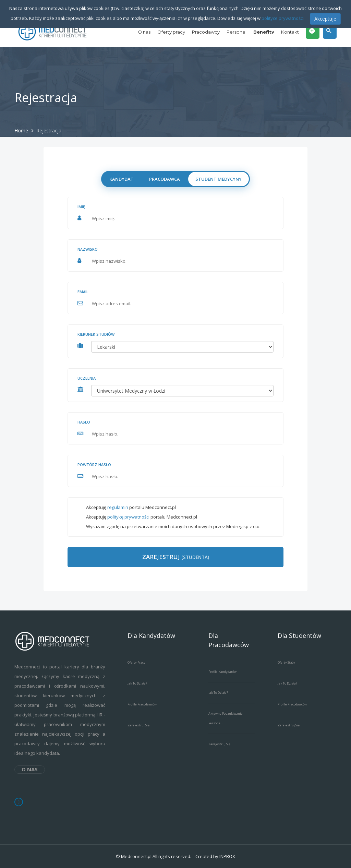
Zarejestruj (176, 557)
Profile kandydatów (222, 672)
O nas (144, 32)
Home (22, 130)
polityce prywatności (283, 18)
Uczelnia (87, 378)
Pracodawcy (206, 32)
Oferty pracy (171, 32)
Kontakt (290, 32)
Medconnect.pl (136, 856)
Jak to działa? (137, 683)
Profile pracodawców (142, 704)
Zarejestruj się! (139, 725)
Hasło (84, 422)
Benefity (264, 32)
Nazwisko (88, 249)
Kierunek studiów (96, 334)
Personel (237, 32)
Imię (81, 207)
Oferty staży (286, 662)
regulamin (118, 507)
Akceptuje (325, 19)
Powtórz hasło (94, 465)
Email (83, 292)
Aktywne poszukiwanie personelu (226, 718)
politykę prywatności (128, 517)
